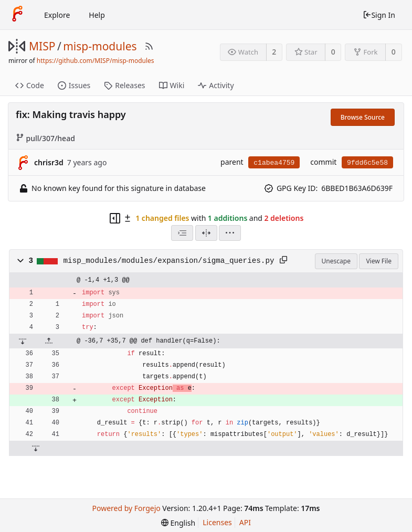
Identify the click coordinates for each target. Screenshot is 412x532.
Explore (57, 15)
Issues (74, 85)
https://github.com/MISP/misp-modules (96, 61)
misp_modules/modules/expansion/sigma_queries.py (169, 261)
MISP (42, 46)
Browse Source (363, 117)
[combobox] (182, 233)
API (245, 522)
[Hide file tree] (115, 218)
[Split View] (206, 233)
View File (379, 261)
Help (97, 15)
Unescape (336, 261)
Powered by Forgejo (126, 508)
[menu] (230, 233)
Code (30, 85)
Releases (124, 85)
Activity (216, 85)
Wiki (172, 85)
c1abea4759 (274, 163)
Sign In (379, 15)
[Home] (17, 15)
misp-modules (100, 46)
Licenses (217, 522)
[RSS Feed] (149, 46)
